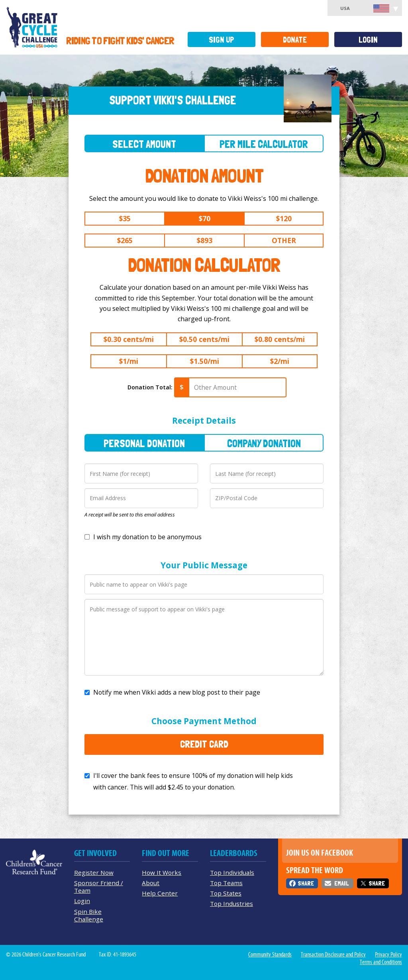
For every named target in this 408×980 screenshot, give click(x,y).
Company (264, 443)
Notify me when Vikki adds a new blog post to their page (177, 692)
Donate (295, 40)
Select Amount (144, 144)
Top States (226, 893)
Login (368, 40)
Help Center (160, 893)
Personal (144, 443)
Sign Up (222, 40)
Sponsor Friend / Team (99, 887)
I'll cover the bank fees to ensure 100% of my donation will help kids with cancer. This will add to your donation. (193, 781)
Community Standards (270, 954)
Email (341, 883)
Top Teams (226, 883)
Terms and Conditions (381, 962)
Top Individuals (232, 872)
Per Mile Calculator (264, 144)
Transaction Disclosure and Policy (333, 954)
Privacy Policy (388, 954)
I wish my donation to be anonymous (147, 537)
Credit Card (204, 744)
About (151, 883)
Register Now (94, 872)
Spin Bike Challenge (89, 915)
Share (306, 883)
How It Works (162, 872)
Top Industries (231, 903)
